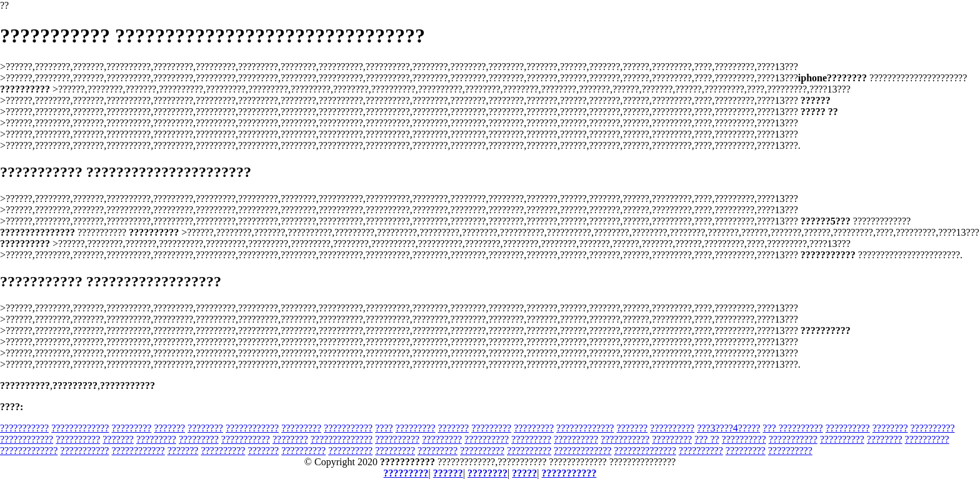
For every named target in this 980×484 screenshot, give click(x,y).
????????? (131, 428)
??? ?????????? (792, 428)
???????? (205, 428)
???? (384, 428)
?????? (448, 473)
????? (524, 473)
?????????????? (342, 439)
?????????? (672, 428)
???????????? (252, 428)
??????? (169, 428)
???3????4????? (728, 428)
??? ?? (707, 439)
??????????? (24, 428)
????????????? (80, 428)
